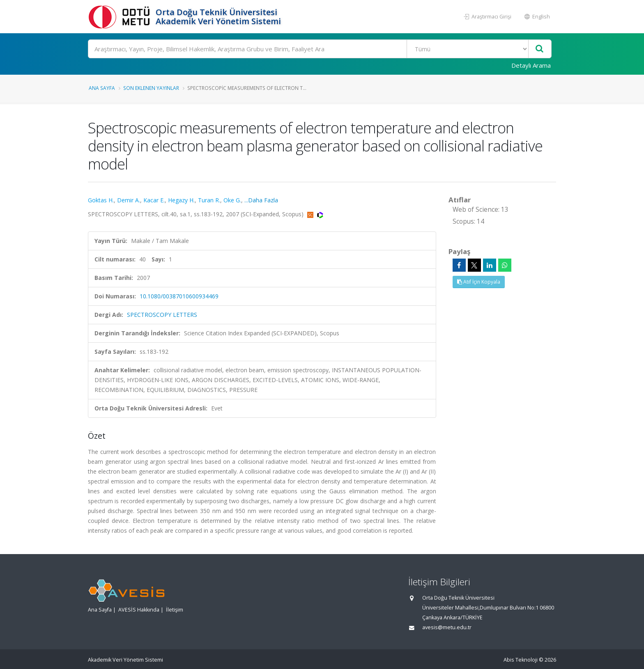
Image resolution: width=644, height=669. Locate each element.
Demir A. (129, 200)
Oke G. (232, 200)
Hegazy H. (181, 200)
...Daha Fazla (261, 200)
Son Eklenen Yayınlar (151, 88)
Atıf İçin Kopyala (479, 282)
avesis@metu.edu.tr (447, 627)
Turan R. (209, 200)
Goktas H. (101, 200)
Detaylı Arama (531, 65)
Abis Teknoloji (521, 660)
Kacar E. (154, 200)
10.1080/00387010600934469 (179, 296)
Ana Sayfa (102, 88)
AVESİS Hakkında (139, 610)
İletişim (175, 610)
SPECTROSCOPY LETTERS (162, 315)
